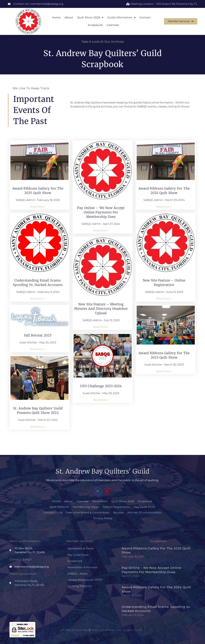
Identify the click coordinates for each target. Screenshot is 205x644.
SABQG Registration (117, 507)
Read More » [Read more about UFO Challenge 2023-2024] (101, 400)
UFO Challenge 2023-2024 (101, 386)
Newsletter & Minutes (83, 565)
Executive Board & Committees (88, 512)
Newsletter (100, 501)
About (69, 17)
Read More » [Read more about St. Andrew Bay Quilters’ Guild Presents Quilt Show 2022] (38, 427)
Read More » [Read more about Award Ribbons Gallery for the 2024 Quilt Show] (164, 207)
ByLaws (118, 512)
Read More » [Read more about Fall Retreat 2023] (38, 349)
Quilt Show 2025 (123, 501)
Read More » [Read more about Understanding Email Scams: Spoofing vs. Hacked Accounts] (38, 299)
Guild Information (122, 18)
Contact (145, 17)
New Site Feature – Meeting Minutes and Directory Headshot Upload (101, 309)
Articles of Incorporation (144, 512)
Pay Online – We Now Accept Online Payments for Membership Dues (101, 212)
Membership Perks (86, 507)
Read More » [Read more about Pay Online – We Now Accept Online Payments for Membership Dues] (101, 231)
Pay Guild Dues (145, 507)
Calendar (113, 25)
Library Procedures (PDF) (85, 577)
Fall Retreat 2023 (38, 335)
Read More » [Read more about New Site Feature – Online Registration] (164, 299)
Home (56, 17)
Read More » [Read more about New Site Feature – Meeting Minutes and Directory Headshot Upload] (101, 327)
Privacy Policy (103, 518)
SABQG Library (78, 571)
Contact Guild (53, 512)
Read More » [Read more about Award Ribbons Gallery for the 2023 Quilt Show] (164, 371)
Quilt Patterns (60, 507)
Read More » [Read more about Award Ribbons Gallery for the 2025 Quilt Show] (38, 207)
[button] (98, 491)
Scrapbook (95, 25)
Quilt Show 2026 (90, 18)
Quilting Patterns (80, 583)
